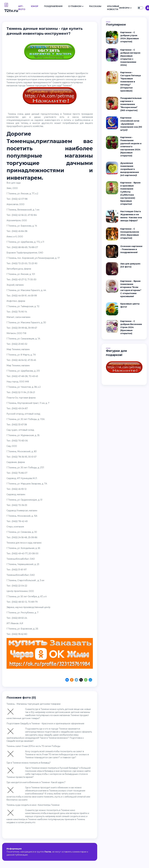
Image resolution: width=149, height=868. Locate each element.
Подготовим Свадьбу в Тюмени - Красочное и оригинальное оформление (45, 724)
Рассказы (95, 6)
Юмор (35, 6)
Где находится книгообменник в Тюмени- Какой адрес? (36, 782)
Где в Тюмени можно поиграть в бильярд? (29, 763)
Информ (124, 8)
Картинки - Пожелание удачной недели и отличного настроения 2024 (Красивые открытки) (131, 147)
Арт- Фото (22, 8)
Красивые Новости (113, 8)
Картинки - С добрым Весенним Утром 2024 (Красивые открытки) (131, 327)
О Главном (75, 6)
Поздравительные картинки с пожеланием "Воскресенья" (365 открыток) (131, 104)
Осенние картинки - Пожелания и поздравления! (131, 249)
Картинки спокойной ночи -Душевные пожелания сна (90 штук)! (131, 124)
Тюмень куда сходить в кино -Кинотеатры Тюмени (33, 805)
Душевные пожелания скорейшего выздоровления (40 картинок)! (130, 169)
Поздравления (53, 6)
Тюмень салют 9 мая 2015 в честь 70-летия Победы (33, 746)
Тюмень (67, 86)
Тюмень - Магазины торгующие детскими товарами (34, 704)
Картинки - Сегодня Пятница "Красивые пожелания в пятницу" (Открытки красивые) (131, 82)
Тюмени (62, 73)
